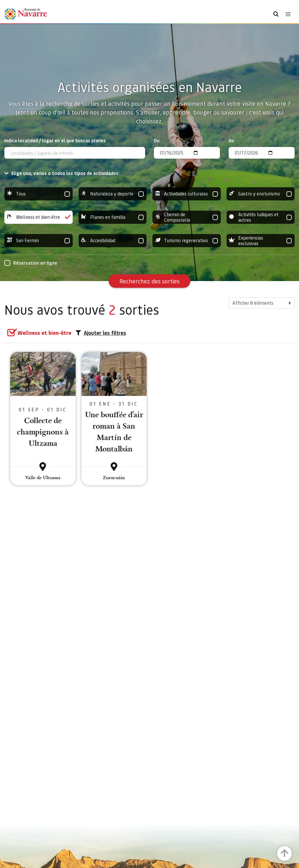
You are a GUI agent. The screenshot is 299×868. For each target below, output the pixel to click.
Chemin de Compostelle (187, 217)
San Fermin (39, 241)
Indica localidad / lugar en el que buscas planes (55, 140)
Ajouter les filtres (101, 333)
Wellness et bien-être (39, 217)
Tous (39, 194)
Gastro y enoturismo (261, 194)
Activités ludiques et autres (261, 217)
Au (231, 140)
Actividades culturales (187, 194)
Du (157, 140)
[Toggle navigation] (288, 14)
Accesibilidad (113, 241)
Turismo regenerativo (187, 241)
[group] (39, 194)
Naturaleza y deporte (113, 194)
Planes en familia (113, 217)
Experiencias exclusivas (261, 241)
